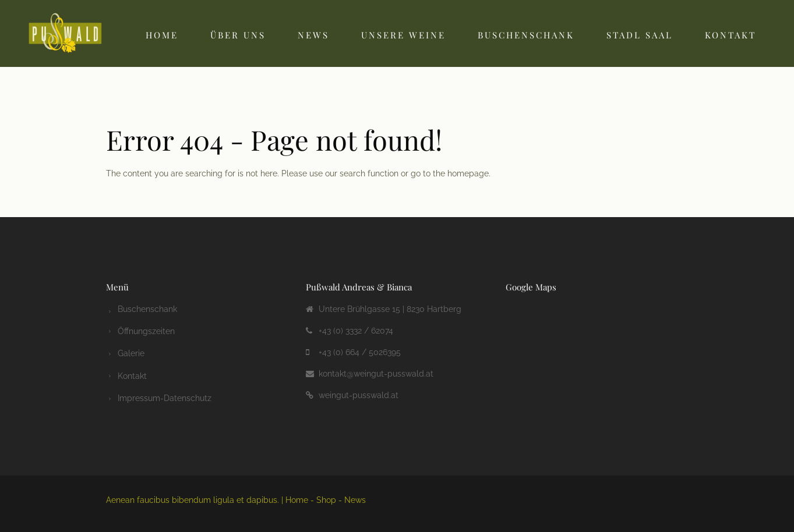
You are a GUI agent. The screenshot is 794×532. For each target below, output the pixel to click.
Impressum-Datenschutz (165, 395)
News (313, 35)
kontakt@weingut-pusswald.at (376, 374)
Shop (326, 500)
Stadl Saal (640, 35)
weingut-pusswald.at (359, 395)
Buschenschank (526, 35)
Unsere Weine (403, 35)
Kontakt (731, 35)
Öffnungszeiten (146, 331)
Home (162, 35)
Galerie (131, 352)
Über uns (238, 35)
